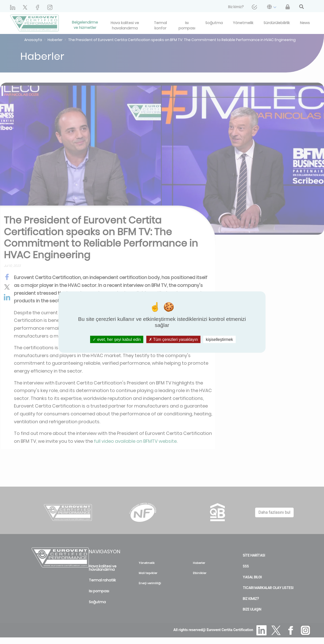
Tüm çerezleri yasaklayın (173, 339)
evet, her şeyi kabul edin (117, 339)
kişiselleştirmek (219, 339)
